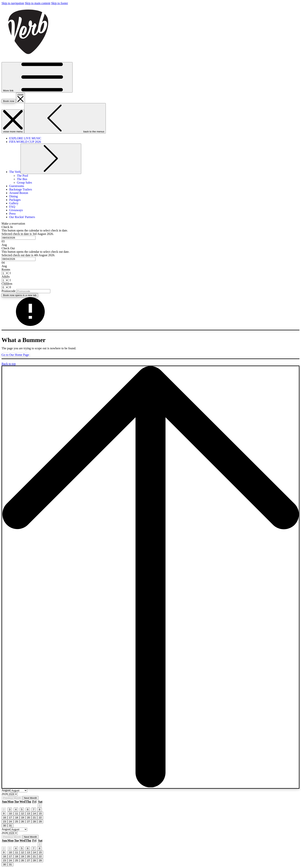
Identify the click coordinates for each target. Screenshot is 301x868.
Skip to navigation (13, 3)
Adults (6, 277)
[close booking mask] (20, 98)
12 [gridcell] (23, 813)
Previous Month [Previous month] (12, 798)
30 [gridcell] (5, 826)
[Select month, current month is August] (19, 790)
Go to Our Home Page (15, 355)
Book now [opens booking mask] (9, 101)
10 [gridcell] (10, 813)
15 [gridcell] (40, 813)
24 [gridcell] (10, 822)
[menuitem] (25, 138)
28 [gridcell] (34, 822)
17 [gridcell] (10, 818)
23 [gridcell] (5, 822)
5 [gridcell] (22, 809)
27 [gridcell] (29, 822)
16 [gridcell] (5, 818)
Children (7, 284)
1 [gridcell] (39, 805)
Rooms (6, 270)
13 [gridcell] (29, 813)
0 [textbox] (10, 287)
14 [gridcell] (34, 813)
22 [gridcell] (40, 818)
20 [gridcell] (29, 818)
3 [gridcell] (10, 809)
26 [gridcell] (23, 822)
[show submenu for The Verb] (51, 159)
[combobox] (19, 238)
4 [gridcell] (16, 809)
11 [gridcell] (17, 813)
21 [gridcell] (34, 818)
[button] (150, 236)
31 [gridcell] (10, 826)
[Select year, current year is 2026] (13, 794)
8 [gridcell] (39, 809)
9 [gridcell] (4, 813)
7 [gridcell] (34, 809)
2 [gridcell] (4, 809)
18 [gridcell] (17, 818)
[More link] (37, 77)
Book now (20, 295)
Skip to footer (60, 3)
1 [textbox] (10, 273)
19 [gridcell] (23, 818)
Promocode (9, 291)
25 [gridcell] (17, 822)
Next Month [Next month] (31, 798)
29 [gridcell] (40, 822)
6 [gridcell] (28, 809)
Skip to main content (38, 3)
